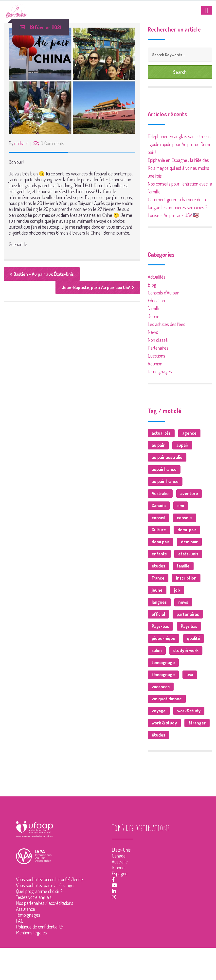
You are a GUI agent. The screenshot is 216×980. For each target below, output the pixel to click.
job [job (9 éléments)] (177, 590)
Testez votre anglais (34, 897)
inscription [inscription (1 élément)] (186, 578)
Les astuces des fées (166, 324)
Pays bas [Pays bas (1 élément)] (189, 626)
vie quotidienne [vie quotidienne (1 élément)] (167, 699)
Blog (152, 285)
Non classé (158, 340)
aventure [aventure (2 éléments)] (189, 493)
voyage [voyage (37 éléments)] (159, 711)
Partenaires (158, 348)
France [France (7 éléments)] (158, 578)
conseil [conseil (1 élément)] (158, 517)
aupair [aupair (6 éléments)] (182, 445)
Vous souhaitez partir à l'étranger (45, 885)
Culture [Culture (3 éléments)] (159, 530)
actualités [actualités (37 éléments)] (161, 433)
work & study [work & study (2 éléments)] (164, 723)
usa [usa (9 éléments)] (190, 674)
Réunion (155, 363)
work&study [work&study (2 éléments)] (189, 711)
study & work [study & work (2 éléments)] (186, 650)
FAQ (20, 921)
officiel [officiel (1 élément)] (158, 614)
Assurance (26, 909)
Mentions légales (31, 932)
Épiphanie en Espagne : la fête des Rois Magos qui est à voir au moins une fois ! (178, 168)
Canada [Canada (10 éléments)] (159, 505)
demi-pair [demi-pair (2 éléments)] (187, 530)
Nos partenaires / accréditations (45, 903)
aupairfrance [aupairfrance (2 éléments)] (164, 469)
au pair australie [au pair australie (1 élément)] (167, 457)
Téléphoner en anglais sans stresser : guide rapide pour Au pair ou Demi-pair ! (180, 144)
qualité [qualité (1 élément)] (194, 638)
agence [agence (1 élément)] (189, 433)
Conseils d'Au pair (163, 292)
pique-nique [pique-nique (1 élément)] (163, 638)
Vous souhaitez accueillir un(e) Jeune (49, 879)
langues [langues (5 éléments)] (159, 602)
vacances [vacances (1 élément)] (161, 687)
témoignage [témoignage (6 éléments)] (163, 674)
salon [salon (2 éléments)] (157, 650)
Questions (156, 356)
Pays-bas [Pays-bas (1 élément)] (160, 626)
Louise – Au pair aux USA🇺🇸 (173, 215)
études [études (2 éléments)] (158, 735)
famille (154, 308)
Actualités (157, 277)
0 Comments (52, 143)
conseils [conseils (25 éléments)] (185, 517)
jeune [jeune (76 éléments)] (157, 590)
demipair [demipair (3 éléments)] (189, 542)
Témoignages (160, 371)
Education (156, 300)
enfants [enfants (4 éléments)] (159, 554)
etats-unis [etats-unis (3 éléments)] (188, 554)
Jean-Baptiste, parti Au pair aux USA (98, 287)
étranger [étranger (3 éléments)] (197, 723)
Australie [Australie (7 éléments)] (160, 493)
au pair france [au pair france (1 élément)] (165, 481)
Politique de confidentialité (39, 927)
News (153, 332)
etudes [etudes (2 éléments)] (158, 566)
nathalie (21, 143)
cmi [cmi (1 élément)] (181, 505)
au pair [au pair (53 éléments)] (158, 445)
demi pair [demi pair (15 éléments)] (161, 542)
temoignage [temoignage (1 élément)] (163, 662)
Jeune (153, 316)
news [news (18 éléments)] (183, 602)
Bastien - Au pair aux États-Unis (42, 274)
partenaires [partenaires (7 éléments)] (188, 614)
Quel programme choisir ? (39, 891)
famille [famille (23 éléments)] (183, 566)
